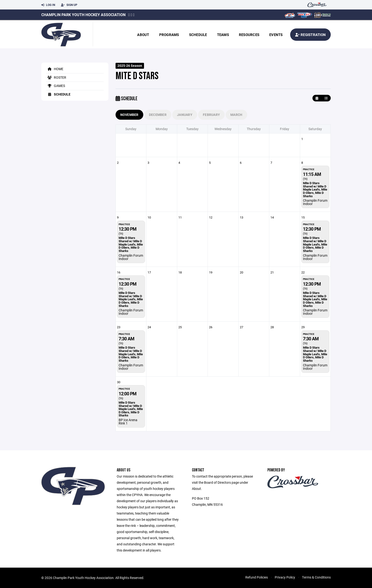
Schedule (198, 35)
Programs (169, 35)
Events (276, 35)
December (158, 115)
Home (55, 69)
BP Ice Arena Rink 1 (128, 422)
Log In (48, 5)
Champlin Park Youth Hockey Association (83, 15)
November (129, 115)
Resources (249, 35)
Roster (56, 77)
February (211, 115)
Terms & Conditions (316, 577)
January (185, 115)
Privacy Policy (285, 577)
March (236, 115)
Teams (223, 35)
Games (56, 86)
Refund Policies (257, 577)
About (143, 35)
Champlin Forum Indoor (315, 202)
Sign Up (69, 5)
